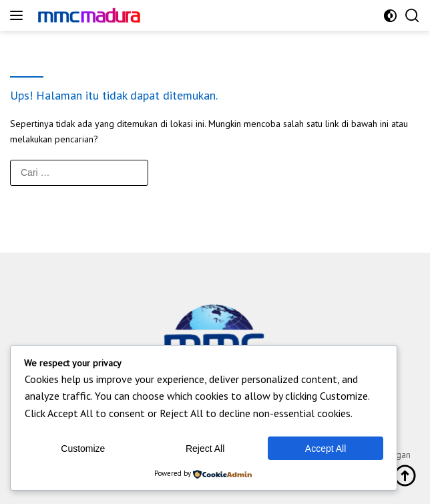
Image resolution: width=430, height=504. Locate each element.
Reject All (205, 449)
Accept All (326, 449)
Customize (83, 449)
